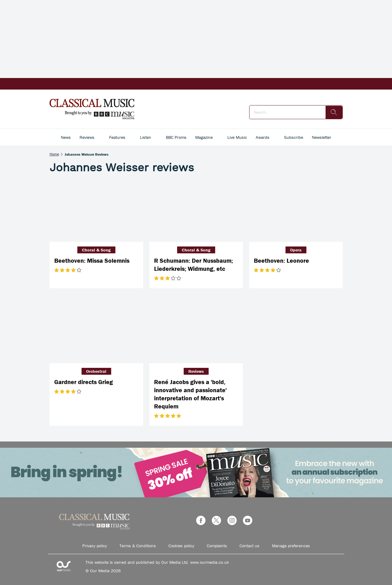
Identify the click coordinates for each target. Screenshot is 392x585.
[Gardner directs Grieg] (96, 332)
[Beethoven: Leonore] (296, 211)
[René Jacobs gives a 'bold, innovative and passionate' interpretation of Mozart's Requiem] (196, 332)
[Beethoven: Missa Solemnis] (96, 211)
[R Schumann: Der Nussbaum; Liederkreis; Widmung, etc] (196, 211)
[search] (334, 112)
